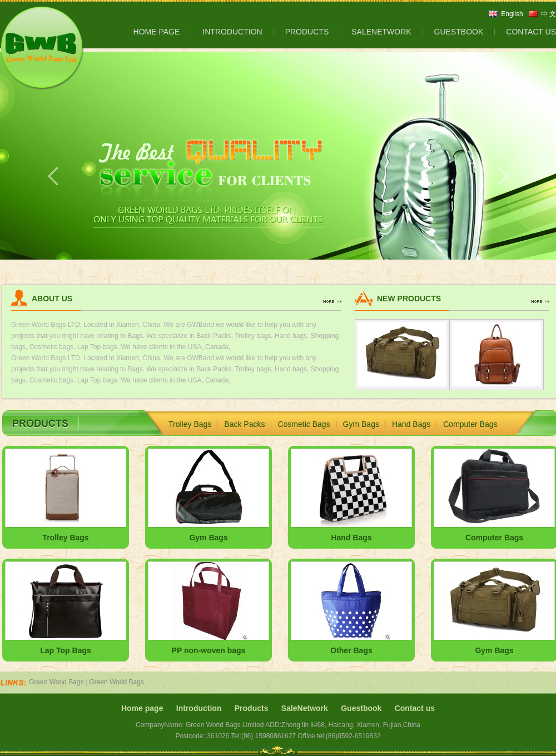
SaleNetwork (305, 708)
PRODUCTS (307, 32)
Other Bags (351, 650)
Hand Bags (411, 424)
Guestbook (361, 708)
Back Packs (244, 424)
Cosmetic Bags (304, 424)
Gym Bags (361, 424)
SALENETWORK (381, 32)
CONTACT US (531, 32)
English (512, 14)
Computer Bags (470, 424)
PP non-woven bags (209, 650)
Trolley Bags (190, 424)
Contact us (415, 708)
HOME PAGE (157, 32)
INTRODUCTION (232, 32)
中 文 (548, 14)
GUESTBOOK (459, 32)
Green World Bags (56, 682)
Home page (142, 708)
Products (252, 708)
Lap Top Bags (66, 650)
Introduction (199, 708)
